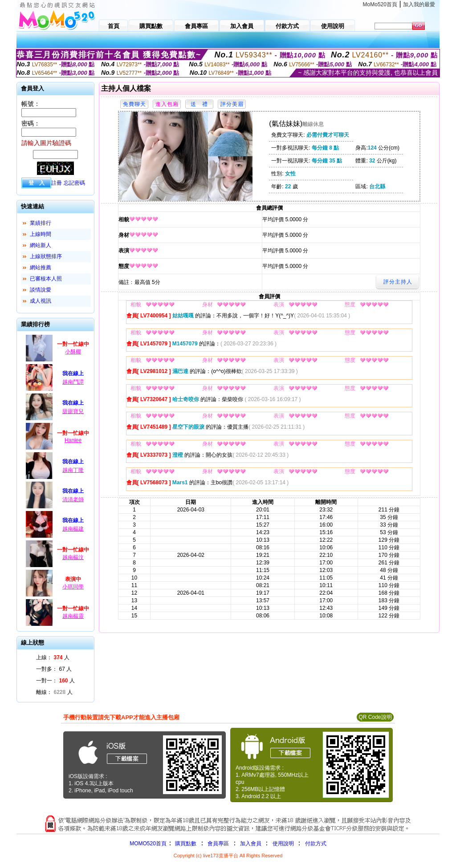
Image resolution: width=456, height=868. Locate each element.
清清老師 (73, 499)
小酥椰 (73, 352)
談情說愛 (41, 290)
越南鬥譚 (73, 382)
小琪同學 (73, 587)
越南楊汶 (73, 557)
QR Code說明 (375, 717)
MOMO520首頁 (148, 844)
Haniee (73, 440)
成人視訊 (41, 301)
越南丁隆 (73, 470)
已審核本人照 (46, 279)
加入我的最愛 (419, 4)
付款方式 (316, 844)
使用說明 (283, 844)
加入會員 (251, 844)
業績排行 (41, 223)
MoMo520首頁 (380, 4)
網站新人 (41, 245)
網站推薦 (41, 268)
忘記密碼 (74, 183)
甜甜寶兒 (73, 411)
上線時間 (41, 234)
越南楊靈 (73, 616)
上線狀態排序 (46, 256)
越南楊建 (73, 529)
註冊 (57, 183)
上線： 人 (53, 657)
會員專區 (218, 844)
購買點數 (185, 844)
